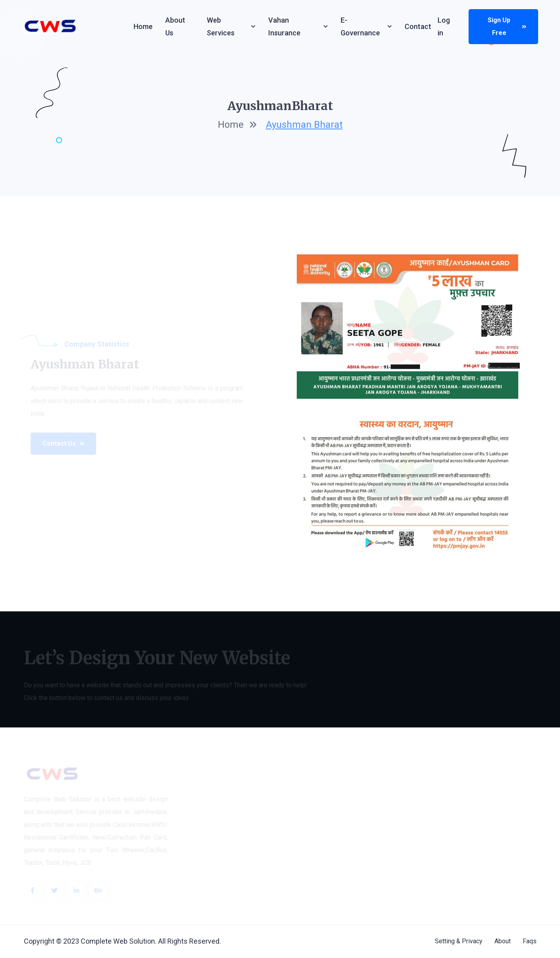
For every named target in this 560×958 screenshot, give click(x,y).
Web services (221, 26)
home (231, 126)
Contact (418, 26)
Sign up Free (507, 26)
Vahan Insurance (284, 26)
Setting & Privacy (459, 941)
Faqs (530, 941)
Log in (444, 26)
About (503, 941)
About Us (175, 26)
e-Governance (360, 26)
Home (143, 26)
